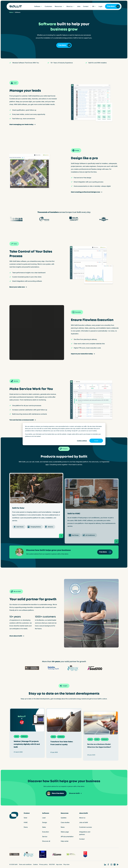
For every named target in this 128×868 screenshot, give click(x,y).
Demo (26, 827)
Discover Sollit (76, 793)
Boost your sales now (18, 287)
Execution (46, 832)
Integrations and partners (85, 833)
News (63, 827)
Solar (25, 818)
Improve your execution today (83, 354)
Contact (86, 6)
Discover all (46, 841)
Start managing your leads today (23, 125)
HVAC (26, 822)
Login (100, 6)
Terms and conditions (25, 864)
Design (45, 822)
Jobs (79, 6)
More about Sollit (17, 636)
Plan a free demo (55, 793)
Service (45, 837)
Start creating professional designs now (87, 192)
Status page (65, 832)
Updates (64, 818)
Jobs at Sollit (84, 822)
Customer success (86, 827)
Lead (44, 818)
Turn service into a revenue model (23, 420)
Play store (66, 864)
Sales (44, 827)
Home (11, 12)
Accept (96, 441)
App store (59, 864)
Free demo (113, 6)
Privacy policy (43, 864)
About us (82, 818)
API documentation (67, 837)
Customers (48, 6)
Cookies (35, 864)
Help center (65, 841)
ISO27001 (52, 864)
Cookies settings (82, 441)
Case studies (65, 822)
